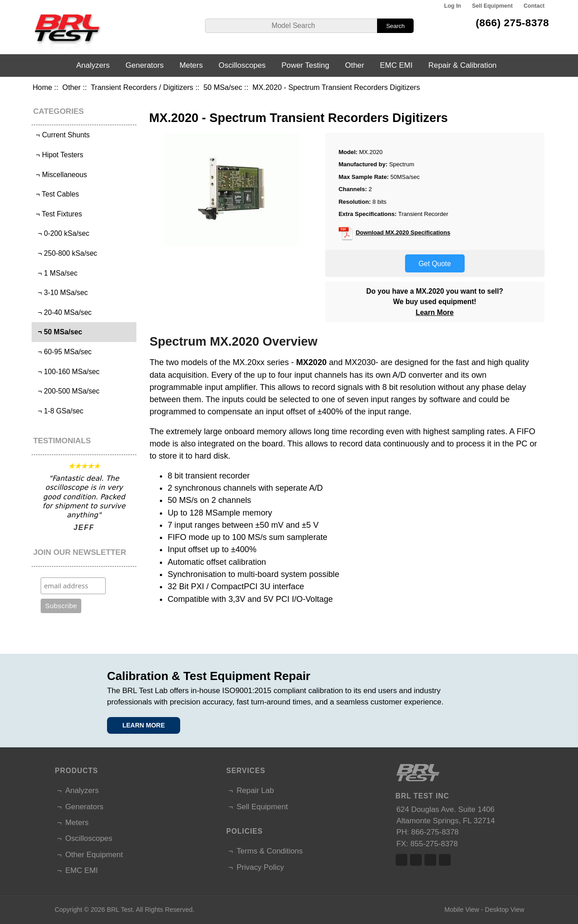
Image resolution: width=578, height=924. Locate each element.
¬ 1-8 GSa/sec (59, 411)
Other (72, 87)
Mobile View (462, 910)
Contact (534, 6)
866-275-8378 (435, 832)
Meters (191, 65)
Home (42, 87)
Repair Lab (255, 790)
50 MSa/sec (223, 87)
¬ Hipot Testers (58, 155)
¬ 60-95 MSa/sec (63, 352)
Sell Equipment (492, 6)
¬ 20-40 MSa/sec (63, 312)
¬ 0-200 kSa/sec (62, 233)
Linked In (430, 860)
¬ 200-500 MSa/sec (67, 391)
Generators (145, 65)
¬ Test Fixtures (58, 214)
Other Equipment (94, 855)
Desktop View (505, 910)
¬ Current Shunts (62, 135)
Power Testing (305, 65)
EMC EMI (396, 65)
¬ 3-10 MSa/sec (61, 293)
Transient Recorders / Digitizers (142, 87)
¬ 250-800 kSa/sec (65, 253)
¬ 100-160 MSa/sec (67, 372)
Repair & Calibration (463, 65)
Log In (453, 6)
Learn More (435, 312)
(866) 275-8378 (512, 23)
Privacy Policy (260, 867)
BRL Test (119, 910)
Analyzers (93, 65)
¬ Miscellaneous (61, 175)
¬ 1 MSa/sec (56, 273)
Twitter (416, 860)
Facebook (401, 860)
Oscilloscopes (242, 65)
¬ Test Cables (56, 194)
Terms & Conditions (270, 851)
